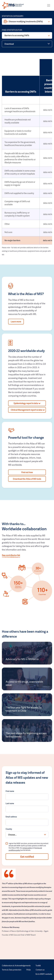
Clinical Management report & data (28, 410)
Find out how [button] (27, 472)
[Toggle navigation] (49, 5)
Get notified (27, 857)
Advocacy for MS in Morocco (22, 659)
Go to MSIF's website (44, 974)
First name (10, 791)
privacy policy (27, 848)
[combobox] (27, 835)
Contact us (40, 970)
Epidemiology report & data (27, 403)
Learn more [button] (16, 322)
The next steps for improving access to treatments (26, 735)
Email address (11, 817)
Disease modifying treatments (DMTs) (26, 21)
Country (9, 829)
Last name (10, 803)
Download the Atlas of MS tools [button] (27, 479)
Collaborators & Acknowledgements (16, 966)
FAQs (29, 970)
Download (9, 44)
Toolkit (38, 966)
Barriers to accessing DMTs (17, 35)
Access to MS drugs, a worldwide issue (24, 683)
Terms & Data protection (12, 970)
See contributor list (11, 555)
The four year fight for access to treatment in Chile (24, 709)
